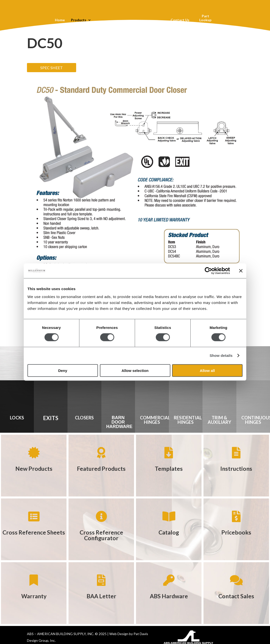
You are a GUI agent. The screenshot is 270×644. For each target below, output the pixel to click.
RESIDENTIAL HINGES (188, 420)
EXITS (51, 418)
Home (60, 20)
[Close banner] (241, 271)
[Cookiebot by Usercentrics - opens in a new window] (208, 271)
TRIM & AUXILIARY (219, 420)
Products (78, 20)
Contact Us (180, 20)
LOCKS (17, 418)
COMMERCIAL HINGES (155, 420)
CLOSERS (84, 418)
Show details (221, 355)
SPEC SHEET (52, 68)
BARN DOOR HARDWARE (119, 422)
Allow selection (135, 370)
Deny (63, 370)
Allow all (207, 370)
